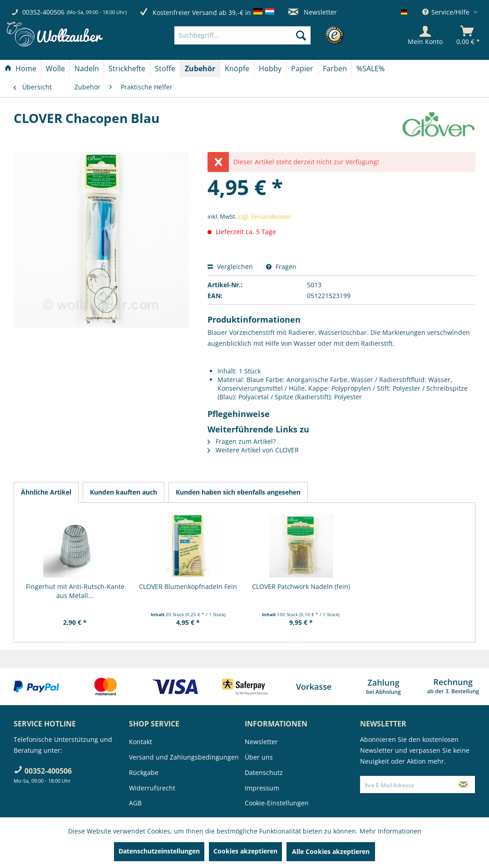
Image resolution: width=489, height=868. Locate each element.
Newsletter (313, 12)
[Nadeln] (87, 69)
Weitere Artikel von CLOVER (253, 450)
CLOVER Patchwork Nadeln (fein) (301, 586)
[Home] (20, 69)
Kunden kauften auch (123, 492)
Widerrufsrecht (152, 788)
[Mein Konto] (425, 35)
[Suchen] (301, 35)
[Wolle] (55, 69)
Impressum (262, 788)
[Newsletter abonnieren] (463, 785)
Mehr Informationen (390, 831)
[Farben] (335, 69)
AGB (135, 803)
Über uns (259, 757)
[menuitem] (256, 35)
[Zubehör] (200, 69)
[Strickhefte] (127, 69)
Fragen (281, 267)
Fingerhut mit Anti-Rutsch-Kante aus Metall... (75, 591)
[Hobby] (270, 69)
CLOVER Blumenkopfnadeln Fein (188, 586)
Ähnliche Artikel (46, 492)
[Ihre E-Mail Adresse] (406, 785)
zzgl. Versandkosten (265, 216)
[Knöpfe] (237, 69)
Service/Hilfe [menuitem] (447, 12)
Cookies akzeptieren (245, 851)
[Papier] (302, 69)
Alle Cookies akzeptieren (331, 851)
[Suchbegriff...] (242, 35)
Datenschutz (264, 772)
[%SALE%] (370, 69)
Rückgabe (144, 772)
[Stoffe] (165, 69)
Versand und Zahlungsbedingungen (184, 757)
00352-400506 (43, 12)
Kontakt (141, 742)
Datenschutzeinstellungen (159, 851)
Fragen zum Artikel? (242, 441)
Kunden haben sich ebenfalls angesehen (238, 492)
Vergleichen (230, 267)
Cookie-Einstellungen (277, 803)
